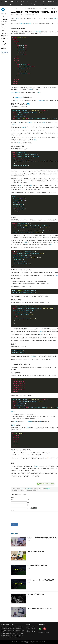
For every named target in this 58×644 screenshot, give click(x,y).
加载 (44, 122)
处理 (28, 427)
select (24, 127)
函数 (28, 104)
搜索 (50, 1)
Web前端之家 (29, 488)
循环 (31, 186)
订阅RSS (33, 630)
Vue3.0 (6, 23)
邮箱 (28, 502)
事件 (20, 122)
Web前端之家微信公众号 (40, 628)
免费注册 (33, 631)
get (20, 138)
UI (31, 3)
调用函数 (33, 356)
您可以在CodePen (15, 92)
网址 (28, 505)
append (26, 243)
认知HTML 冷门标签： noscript (37, 594)
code (16, 421)
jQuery (2, 21)
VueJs (6, 21)
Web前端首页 (15, 9)
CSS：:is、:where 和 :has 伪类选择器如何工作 (42, 580)
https (49, 458)
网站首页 (3, 14)
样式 (39, 92)
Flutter (2, 31)
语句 (40, 335)
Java (36, 466)
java (13, 450)
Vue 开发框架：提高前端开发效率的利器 (39, 608)
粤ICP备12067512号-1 (29, 642)
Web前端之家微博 (45, 628)
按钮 (31, 89)
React (2, 23)
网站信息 (33, 626)
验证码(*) (29, 507)
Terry (23, 488)
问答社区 (3, 44)
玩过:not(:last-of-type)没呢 (36, 551)
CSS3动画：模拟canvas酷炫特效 (37, 565)
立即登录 (28, 631)
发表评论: (13, 497)
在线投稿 (33, 628)
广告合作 (28, 628)
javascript (18, 97)
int (41, 421)
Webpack (3, 29)
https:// (30, 421)
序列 (14, 425)
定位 (51, 245)
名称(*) (29, 499)
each (20, 186)
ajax (6, 29)
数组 (35, 140)
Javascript (21, 9)
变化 (12, 411)
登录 (54, 1)
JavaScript (41, 100)
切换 (19, 143)
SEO (2, 41)
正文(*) (12, 510)
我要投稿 (5, 53)
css (16, 100)
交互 (14, 124)
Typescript (3, 25)
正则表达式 (3, 26)
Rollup (2, 28)
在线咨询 (28, 630)
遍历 (41, 332)
